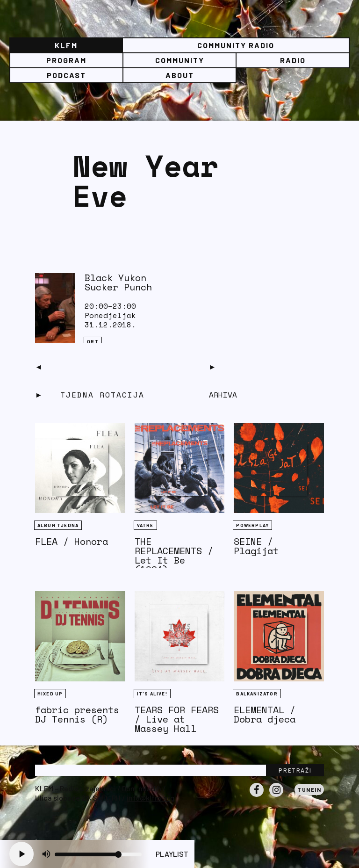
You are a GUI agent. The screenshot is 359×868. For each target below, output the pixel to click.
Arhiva (223, 395)
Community (180, 60)
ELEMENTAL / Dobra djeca (265, 714)
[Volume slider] (98, 854)
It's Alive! (152, 694)
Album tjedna (58, 525)
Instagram (276, 796)
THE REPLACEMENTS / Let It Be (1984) (174, 555)
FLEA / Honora (72, 541)
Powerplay (252, 525)
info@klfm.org (151, 798)
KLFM (66, 45)
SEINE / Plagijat (256, 546)
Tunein (309, 789)
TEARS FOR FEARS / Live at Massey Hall (177, 719)
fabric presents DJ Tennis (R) (77, 714)
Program (66, 60)
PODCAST (66, 75)
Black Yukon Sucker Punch (118, 282)
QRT (93, 341)
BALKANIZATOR (257, 694)
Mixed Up (50, 694)
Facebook (257, 796)
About (180, 75)
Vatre (145, 525)
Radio (293, 60)
